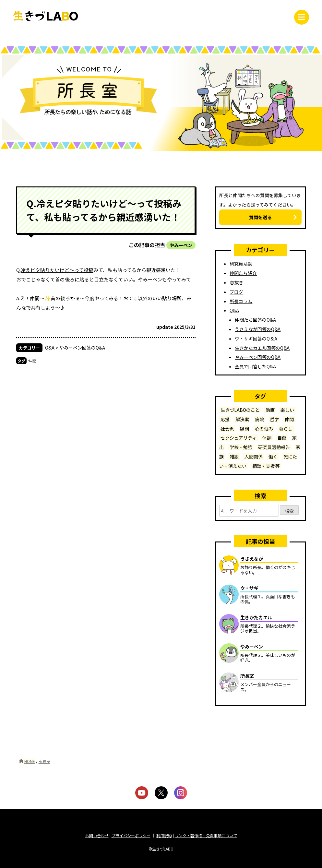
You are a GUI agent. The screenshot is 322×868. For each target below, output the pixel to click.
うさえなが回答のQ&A (258, 329)
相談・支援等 (266, 466)
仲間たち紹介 (243, 273)
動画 (270, 410)
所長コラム (241, 301)
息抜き (236, 282)
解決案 (242, 419)
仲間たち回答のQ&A (255, 320)
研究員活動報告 (274, 447)
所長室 (44, 761)
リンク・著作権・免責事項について (206, 835)
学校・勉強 (241, 447)
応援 (225, 419)
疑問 (244, 429)
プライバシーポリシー (131, 835)
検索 (289, 511)
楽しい (287, 410)
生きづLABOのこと (240, 410)
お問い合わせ (97, 835)
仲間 (32, 361)
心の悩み (264, 429)
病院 (259, 419)
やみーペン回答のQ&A (82, 348)
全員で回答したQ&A (255, 366)
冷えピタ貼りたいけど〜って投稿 (57, 270)
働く (273, 457)
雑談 (234, 457)
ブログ (236, 292)
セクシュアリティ (239, 438)
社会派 (227, 429)
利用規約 (164, 835)
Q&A (50, 348)
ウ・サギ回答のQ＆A (256, 339)
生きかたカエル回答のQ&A (262, 348)
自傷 (282, 438)
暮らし (286, 429)
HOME (30, 761)
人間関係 (254, 457)
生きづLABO (45, 16)
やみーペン (181, 245)
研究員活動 (241, 264)
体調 (267, 438)
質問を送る (260, 217)
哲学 (274, 419)
